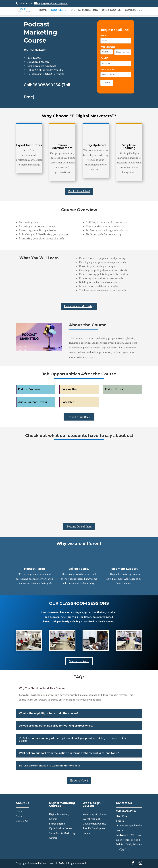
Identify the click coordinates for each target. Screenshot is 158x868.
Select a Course (108, 70)
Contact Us (134, 10)
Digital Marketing (84, 10)
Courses (57, 10)
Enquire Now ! (79, 781)
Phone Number (108, 47)
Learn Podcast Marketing (79, 306)
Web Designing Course (95, 814)
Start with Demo (79, 661)
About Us (21, 816)
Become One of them (79, 527)
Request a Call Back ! (79, 417)
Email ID (104, 58)
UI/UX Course (111, 10)
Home (43, 10)
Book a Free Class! (79, 191)
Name (103, 35)
